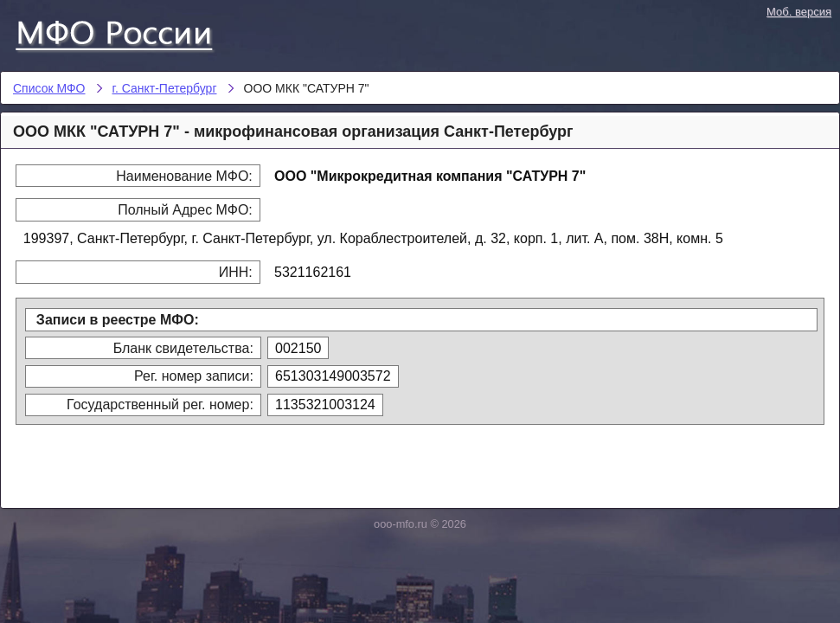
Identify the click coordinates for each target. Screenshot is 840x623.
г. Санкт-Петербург (165, 88)
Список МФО (130, 32)
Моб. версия (799, 12)
